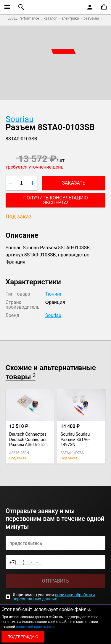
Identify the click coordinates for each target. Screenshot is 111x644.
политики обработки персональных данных (54, 597)
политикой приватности (35, 627)
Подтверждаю (23, 637)
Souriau (20, 119)
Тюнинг (54, 294)
